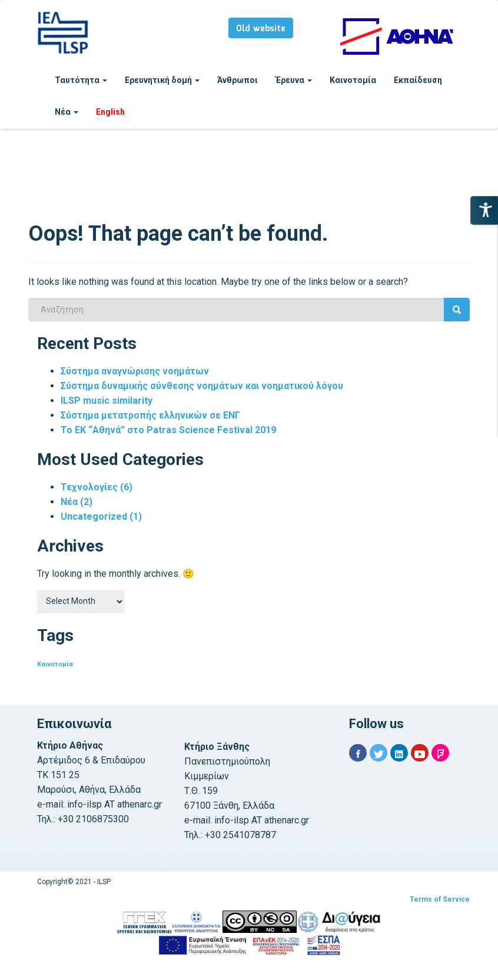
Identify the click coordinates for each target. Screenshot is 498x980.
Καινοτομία (353, 80)
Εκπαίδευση (418, 80)
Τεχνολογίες (97, 487)
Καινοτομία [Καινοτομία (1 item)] (55, 664)
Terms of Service (440, 899)
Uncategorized (101, 516)
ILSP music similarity (107, 401)
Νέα (67, 112)
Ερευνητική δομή (162, 80)
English (110, 112)
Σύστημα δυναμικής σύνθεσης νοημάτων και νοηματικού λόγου (202, 386)
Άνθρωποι (238, 80)
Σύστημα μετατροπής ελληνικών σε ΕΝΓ (150, 415)
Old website (261, 29)
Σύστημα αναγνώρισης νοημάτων (135, 371)
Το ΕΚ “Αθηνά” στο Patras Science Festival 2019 (168, 430)
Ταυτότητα (81, 80)
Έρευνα (294, 80)
